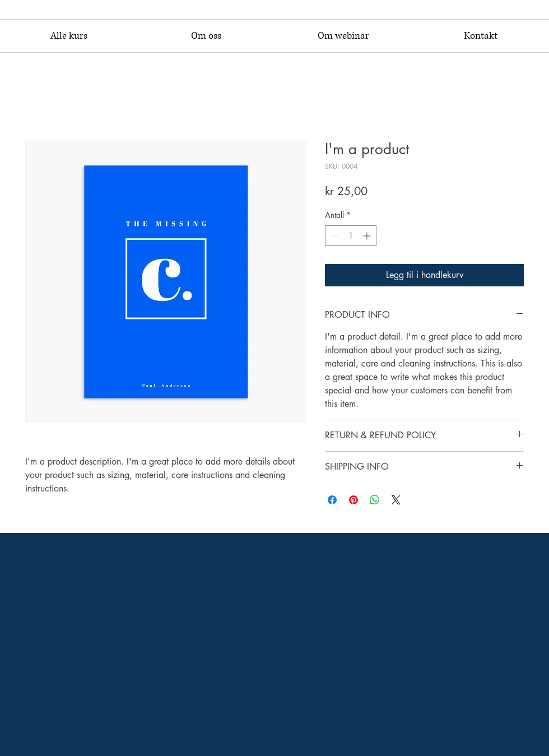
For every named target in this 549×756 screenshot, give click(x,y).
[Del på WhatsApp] (375, 500)
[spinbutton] (351, 236)
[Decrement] (334, 236)
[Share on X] (396, 500)
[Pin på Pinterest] (353, 500)
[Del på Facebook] (332, 500)
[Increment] (368, 236)
